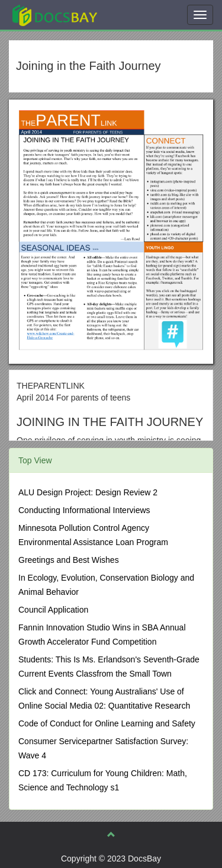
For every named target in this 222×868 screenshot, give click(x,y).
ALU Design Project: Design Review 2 (88, 492)
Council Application (53, 610)
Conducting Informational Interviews (84, 510)
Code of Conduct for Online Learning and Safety (107, 723)
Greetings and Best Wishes (69, 560)
